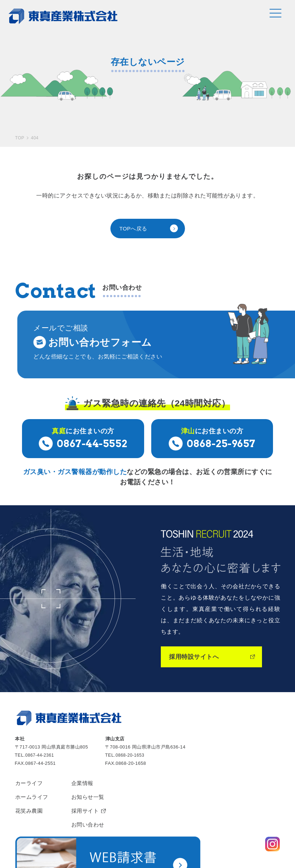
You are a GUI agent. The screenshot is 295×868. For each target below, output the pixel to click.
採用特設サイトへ (195, 620)
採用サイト (88, 776)
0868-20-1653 (131, 718)
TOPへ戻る (134, 196)
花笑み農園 (30, 776)
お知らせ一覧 (91, 761)
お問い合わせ (91, 791)
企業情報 (85, 747)
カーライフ (30, 747)
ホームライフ (33, 761)
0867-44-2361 (40, 718)
